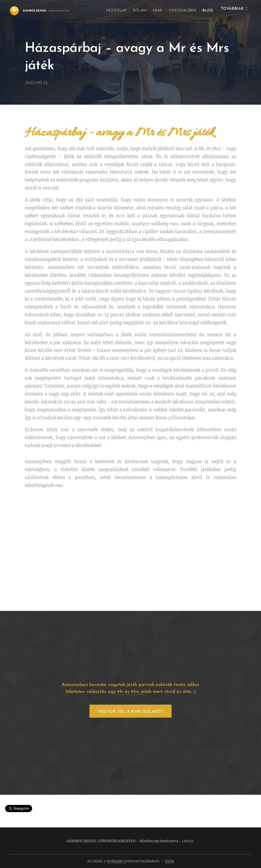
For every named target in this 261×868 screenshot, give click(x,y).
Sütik (169, 861)
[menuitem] (113, 10)
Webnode (115, 861)
